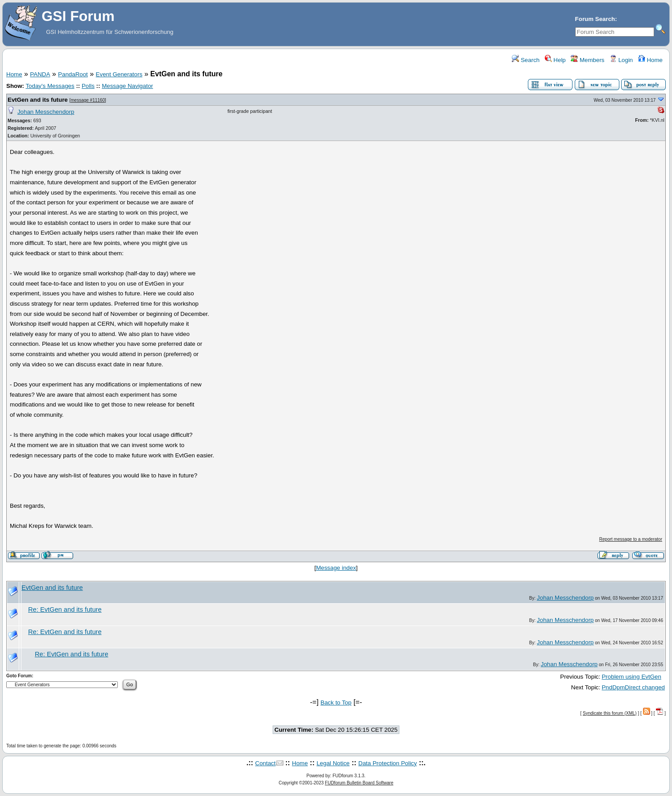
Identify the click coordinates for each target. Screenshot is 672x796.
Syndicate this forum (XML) (610, 713)
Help (555, 60)
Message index (336, 568)
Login (621, 60)
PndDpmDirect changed (633, 687)
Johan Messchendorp (46, 112)
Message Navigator (127, 86)
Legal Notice (333, 763)
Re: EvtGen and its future (65, 609)
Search (526, 60)
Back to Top (336, 703)
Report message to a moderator (631, 539)
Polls (88, 86)
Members (587, 60)
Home (650, 60)
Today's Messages (50, 86)
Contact (265, 763)
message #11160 (88, 100)
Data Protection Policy (388, 763)
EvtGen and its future (38, 100)
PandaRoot (73, 74)
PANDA (40, 74)
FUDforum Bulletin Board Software (359, 783)
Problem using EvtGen (631, 677)
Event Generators (119, 74)
